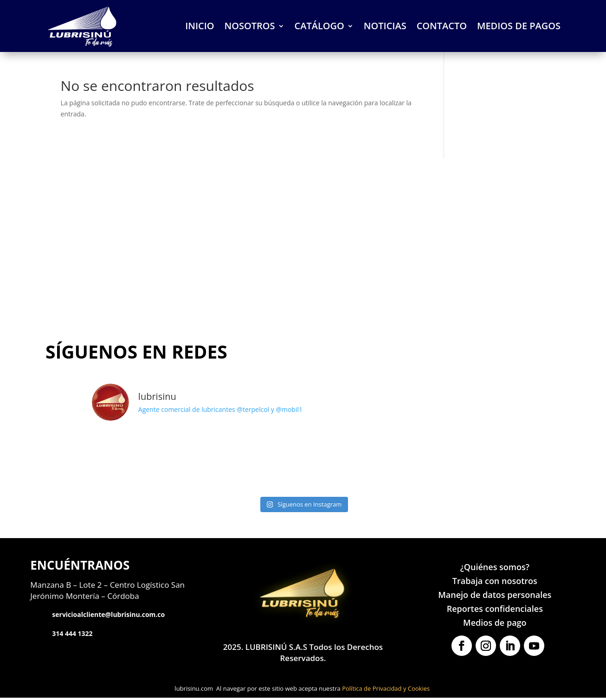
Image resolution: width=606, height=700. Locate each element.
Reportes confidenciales (495, 609)
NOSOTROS (250, 27)
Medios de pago (495, 623)
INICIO (200, 27)
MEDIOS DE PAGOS (519, 27)
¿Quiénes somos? (495, 568)
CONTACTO (442, 27)
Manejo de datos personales (495, 595)
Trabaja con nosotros (495, 581)
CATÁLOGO (319, 27)
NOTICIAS (385, 27)
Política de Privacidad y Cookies (386, 690)
